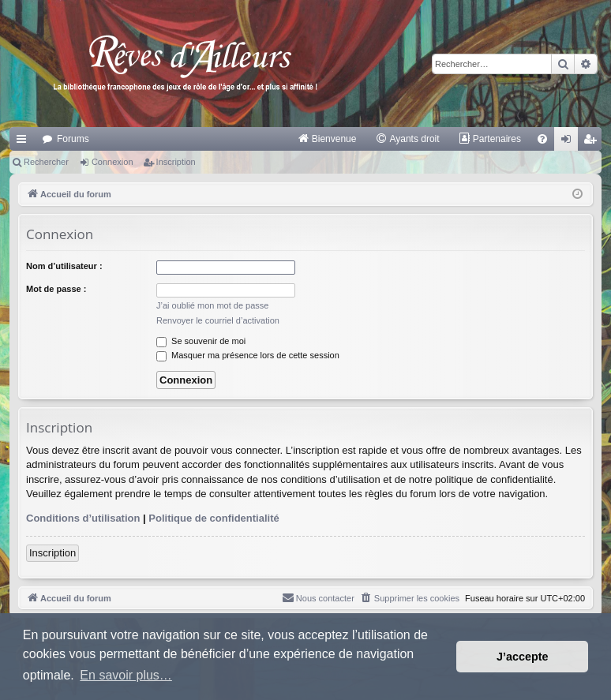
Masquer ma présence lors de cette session (248, 355)
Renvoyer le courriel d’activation (218, 320)
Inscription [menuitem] (593, 142)
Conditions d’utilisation (83, 518)
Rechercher (46, 162)
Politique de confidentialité (214, 518)
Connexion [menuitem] (570, 142)
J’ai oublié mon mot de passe (212, 305)
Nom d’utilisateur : (64, 266)
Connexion (112, 162)
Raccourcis (24, 142)
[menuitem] (327, 139)
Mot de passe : (56, 289)
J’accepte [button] (523, 657)
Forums (73, 139)
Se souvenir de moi (201, 341)
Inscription (176, 162)
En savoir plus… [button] (126, 675)
